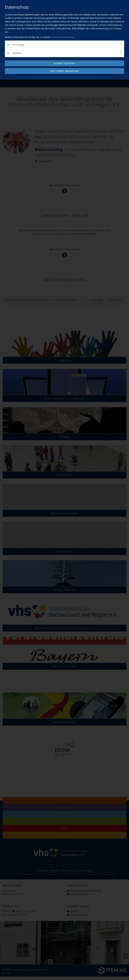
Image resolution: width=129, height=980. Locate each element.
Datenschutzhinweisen (63, 37)
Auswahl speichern (64, 63)
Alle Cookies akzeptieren (65, 71)
